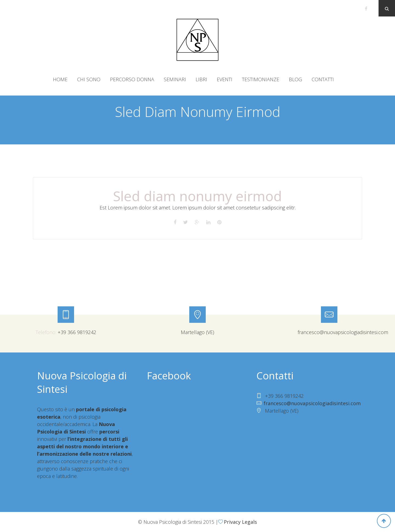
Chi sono (89, 79)
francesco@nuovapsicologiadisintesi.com (312, 403)
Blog (295, 79)
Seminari (175, 79)
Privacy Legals (240, 522)
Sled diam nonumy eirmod (198, 196)
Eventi (225, 79)
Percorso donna (132, 79)
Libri (201, 79)
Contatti (323, 79)
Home (60, 79)
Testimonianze (261, 79)
